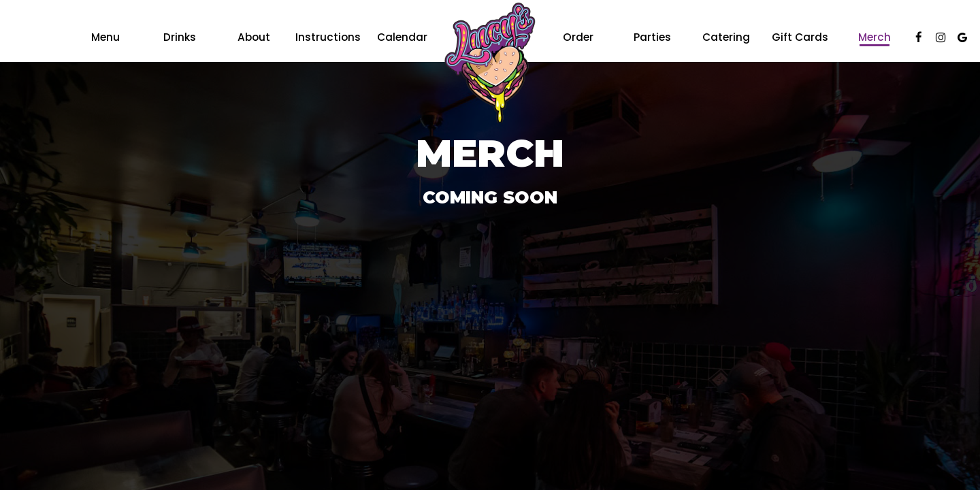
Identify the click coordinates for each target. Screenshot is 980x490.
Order (578, 37)
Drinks (180, 37)
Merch (875, 37)
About (254, 37)
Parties (652, 37)
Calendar (402, 37)
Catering (726, 37)
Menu (105, 37)
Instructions (328, 37)
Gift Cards (800, 37)
